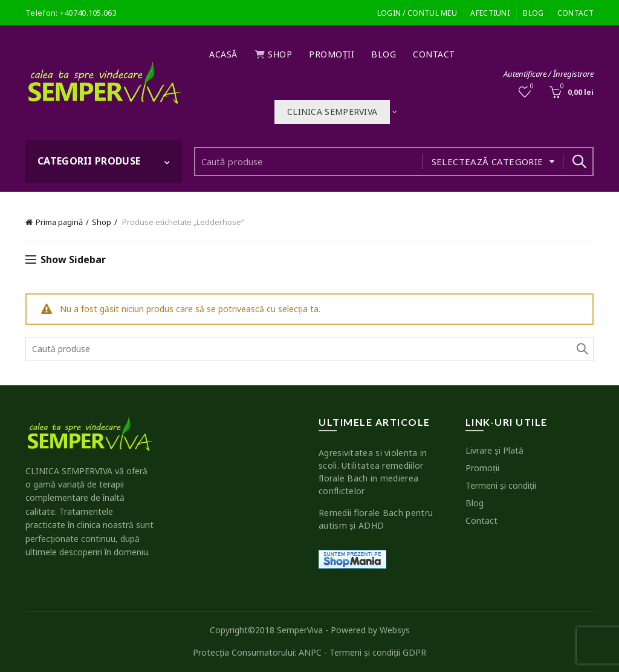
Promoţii (332, 54)
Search (578, 161)
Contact (575, 13)
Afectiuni (490, 13)
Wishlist (531, 87)
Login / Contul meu (417, 13)
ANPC (310, 652)
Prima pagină (59, 222)
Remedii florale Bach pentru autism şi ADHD (376, 519)
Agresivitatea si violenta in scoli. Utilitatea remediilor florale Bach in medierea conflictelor (373, 472)
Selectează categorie (488, 161)
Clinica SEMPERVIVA (332, 112)
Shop (274, 54)
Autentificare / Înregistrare (549, 74)
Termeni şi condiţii (501, 485)
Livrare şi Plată (494, 450)
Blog (533, 13)
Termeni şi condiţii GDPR (378, 652)
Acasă (223, 54)
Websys (395, 630)
